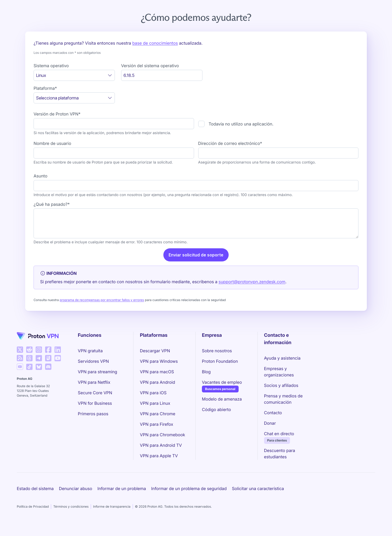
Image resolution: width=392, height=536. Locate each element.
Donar (270, 423)
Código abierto (216, 409)
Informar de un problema (122, 488)
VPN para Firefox (156, 424)
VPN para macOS (157, 372)
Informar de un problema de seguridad (189, 488)
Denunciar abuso (76, 488)
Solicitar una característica (258, 488)
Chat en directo (279, 434)
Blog (206, 372)
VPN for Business (95, 403)
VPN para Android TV (161, 445)
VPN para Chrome (157, 414)
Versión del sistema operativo (150, 66)
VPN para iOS (153, 393)
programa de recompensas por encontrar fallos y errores (102, 300)
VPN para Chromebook (162, 435)
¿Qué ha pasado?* (52, 204)
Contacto (273, 413)
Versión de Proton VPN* (57, 114)
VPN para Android (157, 382)
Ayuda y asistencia (282, 358)
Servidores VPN (93, 361)
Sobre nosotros (217, 351)
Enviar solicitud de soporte (196, 255)
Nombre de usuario (52, 143)
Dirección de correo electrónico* (230, 143)
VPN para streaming (98, 372)
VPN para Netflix (94, 382)
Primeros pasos (93, 414)
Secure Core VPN (95, 393)
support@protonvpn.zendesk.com (252, 282)
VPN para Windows (159, 361)
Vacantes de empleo (222, 382)
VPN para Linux (155, 403)
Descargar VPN (155, 351)
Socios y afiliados (281, 385)
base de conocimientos (155, 43)
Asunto (41, 176)
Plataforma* (45, 88)
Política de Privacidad (33, 506)
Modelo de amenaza (222, 399)
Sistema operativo (51, 66)
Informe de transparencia (112, 506)
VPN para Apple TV (159, 456)
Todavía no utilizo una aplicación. (241, 124)
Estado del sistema (35, 488)
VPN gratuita (90, 351)
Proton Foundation (220, 361)
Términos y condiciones (71, 506)
